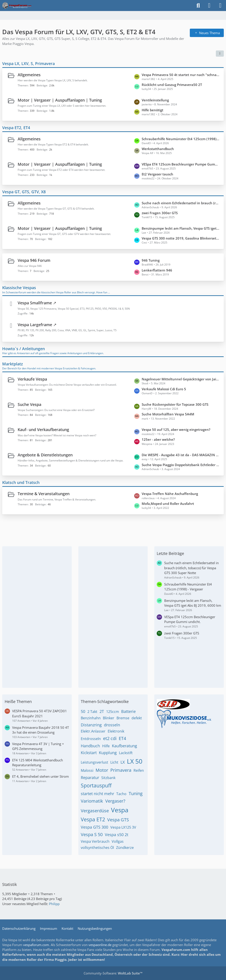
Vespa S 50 (92, 834)
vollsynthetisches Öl (97, 848)
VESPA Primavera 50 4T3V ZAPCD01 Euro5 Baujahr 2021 (40, 713)
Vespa (120, 810)
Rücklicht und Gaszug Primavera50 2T (172, 85)
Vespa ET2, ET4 (16, 128)
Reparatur (90, 777)
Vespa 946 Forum (34, 260)
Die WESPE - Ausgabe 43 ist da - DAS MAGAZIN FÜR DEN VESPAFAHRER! (181, 455)
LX (123, 762)
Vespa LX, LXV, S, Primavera (28, 63)
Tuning (136, 793)
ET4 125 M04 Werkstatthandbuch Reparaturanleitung (38, 762)
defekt (137, 718)
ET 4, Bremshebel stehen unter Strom (40, 776)
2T (102, 711)
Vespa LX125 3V (123, 827)
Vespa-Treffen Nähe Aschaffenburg (170, 494)
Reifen (139, 770)
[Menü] (220, 6)
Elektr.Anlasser (93, 731)
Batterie (128, 711)
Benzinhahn (91, 718)
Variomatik (92, 801)
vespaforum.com (36, 945)
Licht (114, 762)
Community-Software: (113, 973)
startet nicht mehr (97, 794)
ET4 (122, 738)
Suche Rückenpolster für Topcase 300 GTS (175, 404)
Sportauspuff (96, 785)
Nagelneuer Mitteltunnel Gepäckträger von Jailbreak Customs (181, 379)
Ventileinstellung (155, 100)
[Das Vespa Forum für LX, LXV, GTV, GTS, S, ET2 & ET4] (17, 6)
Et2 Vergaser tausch (157, 174)
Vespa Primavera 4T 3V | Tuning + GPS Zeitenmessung (38, 746)
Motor (102, 770)
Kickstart (89, 753)
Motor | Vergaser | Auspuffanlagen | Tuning (60, 100)
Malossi (87, 770)
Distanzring (91, 725)
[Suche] (198, 6)
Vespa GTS (118, 820)
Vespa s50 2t (117, 835)
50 (83, 711)
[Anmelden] (209, 6)
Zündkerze (125, 848)
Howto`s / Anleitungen (24, 349)
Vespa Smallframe (35, 303)
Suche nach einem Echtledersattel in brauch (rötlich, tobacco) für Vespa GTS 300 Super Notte (181, 203)
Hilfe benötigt (153, 110)
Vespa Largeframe (35, 325)
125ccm (113, 712)
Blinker (109, 718)
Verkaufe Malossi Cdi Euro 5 (164, 389)
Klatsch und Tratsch (21, 482)
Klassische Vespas (19, 288)
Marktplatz (13, 364)
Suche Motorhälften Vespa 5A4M (168, 414)
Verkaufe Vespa (32, 379)
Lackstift (126, 753)
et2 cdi (110, 738)
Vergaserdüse (95, 811)
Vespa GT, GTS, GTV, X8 (24, 192)
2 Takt (92, 712)
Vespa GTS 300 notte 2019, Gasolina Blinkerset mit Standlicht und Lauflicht (181, 238)
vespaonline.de (100, 945)
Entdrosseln (91, 739)
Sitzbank (108, 778)
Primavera (121, 770)
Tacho (121, 794)
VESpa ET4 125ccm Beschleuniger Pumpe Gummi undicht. (181, 164)
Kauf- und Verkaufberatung (43, 430)
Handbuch (90, 746)
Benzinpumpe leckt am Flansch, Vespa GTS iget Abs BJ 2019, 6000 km (181, 228)
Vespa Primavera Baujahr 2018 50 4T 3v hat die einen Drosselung (40, 730)
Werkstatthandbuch (158, 149)
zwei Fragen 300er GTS (160, 213)
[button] (220, 54)
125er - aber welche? (158, 439)
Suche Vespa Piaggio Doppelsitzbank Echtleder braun (181, 465)
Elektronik (116, 731)
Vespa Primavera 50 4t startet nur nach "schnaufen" (181, 75)
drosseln (112, 725)
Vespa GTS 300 (94, 827)
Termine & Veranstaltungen (44, 494)
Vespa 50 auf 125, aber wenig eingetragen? (176, 430)
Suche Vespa (29, 404)
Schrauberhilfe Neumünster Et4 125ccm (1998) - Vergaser (181, 139)
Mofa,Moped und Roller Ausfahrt (168, 504)
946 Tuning (151, 260)
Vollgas (118, 841)
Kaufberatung (124, 746)
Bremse (123, 718)
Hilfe (106, 746)
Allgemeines (29, 75)
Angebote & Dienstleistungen (45, 455)
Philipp (54, 904)
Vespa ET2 (93, 819)
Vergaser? (115, 801)
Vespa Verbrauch (95, 841)
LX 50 (135, 761)
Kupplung (108, 753)
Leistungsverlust (94, 762)
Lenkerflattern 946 (157, 270)
